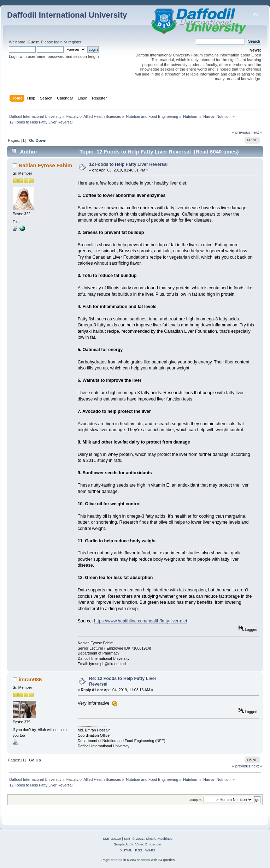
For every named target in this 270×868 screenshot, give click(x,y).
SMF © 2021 (134, 839)
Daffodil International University (67, 15)
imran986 (30, 679)
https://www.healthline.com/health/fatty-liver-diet (140, 621)
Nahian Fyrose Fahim (45, 165)
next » (257, 132)
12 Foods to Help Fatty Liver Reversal (128, 164)
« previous (241, 132)
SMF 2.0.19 (112, 839)
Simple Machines (159, 839)
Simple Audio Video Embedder (138, 844)
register (75, 42)
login (58, 42)
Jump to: (196, 800)
